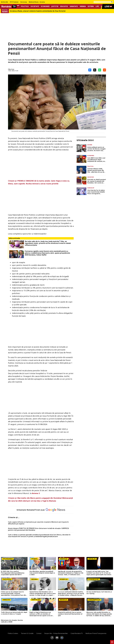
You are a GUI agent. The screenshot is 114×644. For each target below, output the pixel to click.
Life (97, 6)
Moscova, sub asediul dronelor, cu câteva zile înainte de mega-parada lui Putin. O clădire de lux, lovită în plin (99, 614)
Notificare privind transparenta (96, 633)
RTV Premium (14, 2)
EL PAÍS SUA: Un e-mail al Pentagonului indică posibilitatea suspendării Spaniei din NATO (13, 573)
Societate (35, 6)
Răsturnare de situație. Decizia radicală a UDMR (12, 621)
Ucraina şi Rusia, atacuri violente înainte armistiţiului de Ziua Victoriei (38, 11)
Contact (39, 633)
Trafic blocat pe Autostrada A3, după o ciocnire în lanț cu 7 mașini (14, 613)
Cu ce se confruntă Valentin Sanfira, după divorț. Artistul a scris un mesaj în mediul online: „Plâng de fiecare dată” (71, 593)
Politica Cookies (13, 633)
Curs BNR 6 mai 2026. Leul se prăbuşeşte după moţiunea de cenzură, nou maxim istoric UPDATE (97, 160)
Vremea (83, 6)
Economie (45, 6)
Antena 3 (36, 493)
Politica (25, 6)
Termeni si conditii (27, 633)
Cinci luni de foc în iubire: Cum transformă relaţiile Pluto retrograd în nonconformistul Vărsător (97, 192)
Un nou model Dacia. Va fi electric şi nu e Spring (99, 593)
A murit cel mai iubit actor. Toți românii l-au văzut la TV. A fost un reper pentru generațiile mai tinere (99, 573)
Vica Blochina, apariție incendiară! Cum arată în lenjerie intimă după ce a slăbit (42, 573)
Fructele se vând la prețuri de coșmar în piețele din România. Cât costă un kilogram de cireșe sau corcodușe (97, 181)
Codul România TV (77, 633)
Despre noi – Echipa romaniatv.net (56, 633)
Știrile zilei (4, 2)
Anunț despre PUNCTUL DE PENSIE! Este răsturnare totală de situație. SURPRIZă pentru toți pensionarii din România (38, 529)
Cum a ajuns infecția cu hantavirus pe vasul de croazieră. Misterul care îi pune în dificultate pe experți (38, 523)
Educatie (64, 6)
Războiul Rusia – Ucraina (37, 2)
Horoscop (24, 2)
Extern (91, 6)
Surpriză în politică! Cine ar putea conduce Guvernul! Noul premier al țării (70, 614)
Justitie (55, 6)
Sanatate (74, 6)
